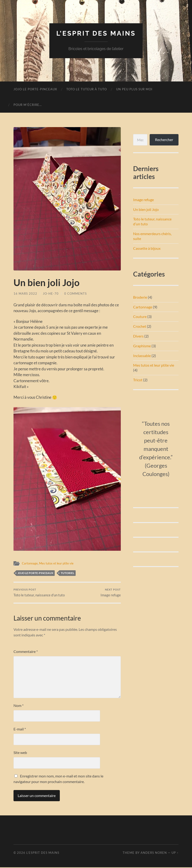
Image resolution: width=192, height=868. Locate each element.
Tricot (138, 380)
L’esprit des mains (96, 33)
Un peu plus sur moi (134, 89)
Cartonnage (30, 563)
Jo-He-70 (51, 294)
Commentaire (26, 652)
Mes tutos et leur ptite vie (59, 563)
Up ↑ (175, 853)
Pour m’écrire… (28, 105)
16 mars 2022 (25, 294)
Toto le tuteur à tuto (87, 89)
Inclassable (142, 356)
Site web (20, 753)
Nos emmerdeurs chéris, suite (152, 236)
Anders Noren (154, 853)
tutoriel (67, 573)
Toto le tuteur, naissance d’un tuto (39, 593)
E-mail (20, 729)
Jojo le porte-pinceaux (35, 89)
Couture (140, 316)
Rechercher (164, 140)
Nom (19, 706)
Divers (138, 336)
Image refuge (111, 593)
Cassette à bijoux (147, 248)
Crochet (140, 326)
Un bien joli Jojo (146, 209)
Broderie (140, 297)
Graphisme (142, 346)
